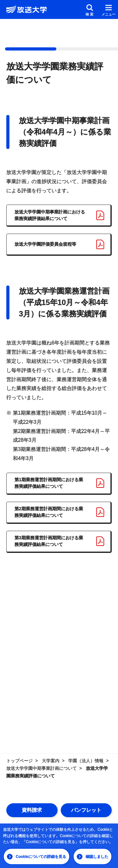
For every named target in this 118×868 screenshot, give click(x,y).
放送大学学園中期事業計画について (42, 768)
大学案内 (51, 761)
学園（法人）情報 (86, 761)
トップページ (20, 761)
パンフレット (86, 810)
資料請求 (32, 810)
